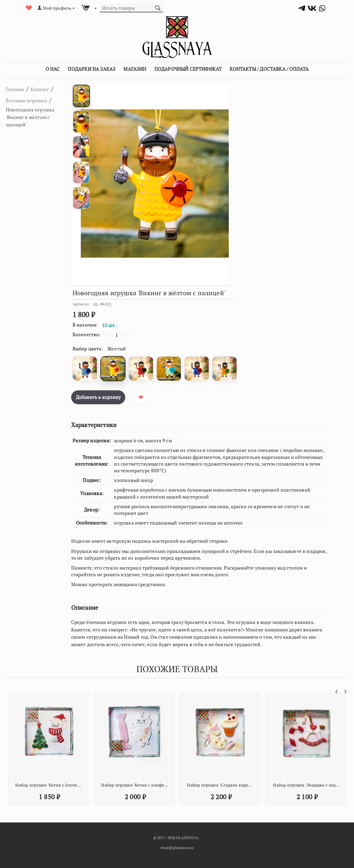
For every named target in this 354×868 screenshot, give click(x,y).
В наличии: (85, 325)
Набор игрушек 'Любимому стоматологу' (49, 785)
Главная (18, 89)
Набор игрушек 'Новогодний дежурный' (135, 785)
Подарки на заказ (92, 69)
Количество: (87, 334)
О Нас (53, 69)
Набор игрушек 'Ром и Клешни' (221, 785)
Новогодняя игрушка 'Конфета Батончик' (307, 785)
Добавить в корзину (98, 397)
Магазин (135, 69)
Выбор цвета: (88, 349)
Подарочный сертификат (188, 69)
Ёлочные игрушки (33, 111)
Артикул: (81, 304)
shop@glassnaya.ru (177, 848)
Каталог (48, 89)
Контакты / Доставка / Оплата (269, 69)
